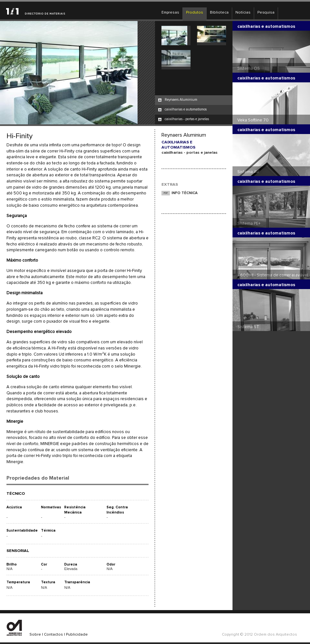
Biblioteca (219, 13)
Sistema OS (249, 68)
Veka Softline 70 (253, 120)
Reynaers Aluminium (181, 100)
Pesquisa (266, 13)
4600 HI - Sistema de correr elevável (273, 275)
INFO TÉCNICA (185, 193)
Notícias (243, 13)
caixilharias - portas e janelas (187, 119)
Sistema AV (248, 172)
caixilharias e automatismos (186, 109)
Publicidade (77, 635)
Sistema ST (248, 327)
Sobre (35, 635)
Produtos (195, 13)
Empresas (170, 13)
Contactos (53, 635)
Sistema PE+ (249, 223)
